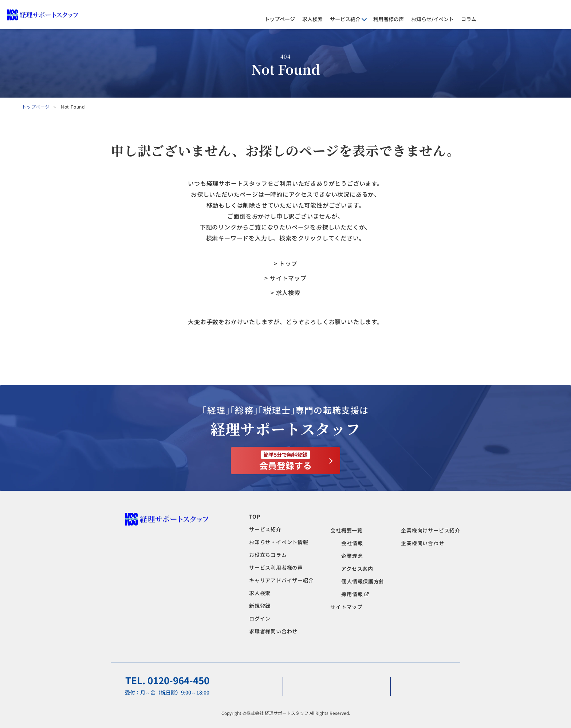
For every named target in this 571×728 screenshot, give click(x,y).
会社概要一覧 (346, 530)
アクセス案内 (357, 568)
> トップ (286, 263)
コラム (469, 19)
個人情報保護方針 (363, 581)
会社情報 (352, 543)
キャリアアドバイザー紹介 (281, 580)
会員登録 (555, 15)
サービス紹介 (265, 529)
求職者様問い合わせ (273, 631)
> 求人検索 (285, 292)
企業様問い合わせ (422, 543)
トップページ (280, 19)
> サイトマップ (285, 278)
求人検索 (312, 19)
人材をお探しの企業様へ (452, 9)
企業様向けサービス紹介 (431, 530)
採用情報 (355, 594)
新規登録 (260, 606)
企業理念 (352, 556)
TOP (255, 516)
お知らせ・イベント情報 (279, 542)
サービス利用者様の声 (276, 567)
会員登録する (285, 461)
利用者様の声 (389, 19)
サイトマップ (346, 607)
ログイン (510, 15)
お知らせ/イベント (432, 19)
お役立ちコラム (268, 555)
